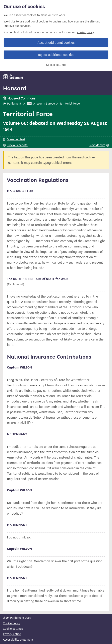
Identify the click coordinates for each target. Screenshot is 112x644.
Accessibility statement (18, 640)
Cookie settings (56, 65)
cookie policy (86, 32)
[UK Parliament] (13, 76)
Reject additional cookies (56, 55)
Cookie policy (12, 623)
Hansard (15, 88)
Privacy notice (12, 634)
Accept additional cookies (56, 43)
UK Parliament (12, 104)
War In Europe (46, 104)
